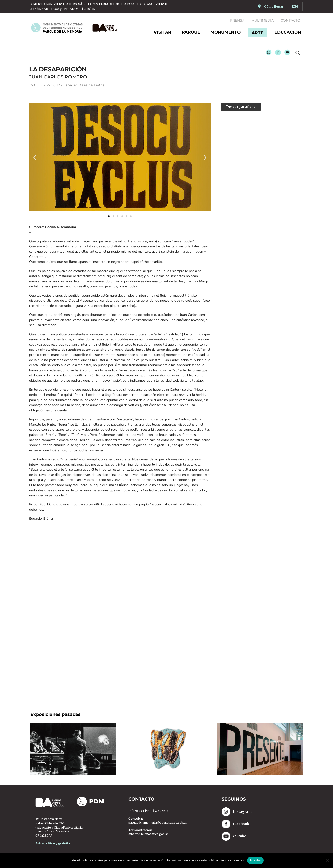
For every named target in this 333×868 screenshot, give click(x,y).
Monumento (225, 32)
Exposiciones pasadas (56, 715)
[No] (327, 860)
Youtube (286, 54)
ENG (295, 6)
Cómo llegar (274, 6)
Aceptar (255, 860)
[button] (35, 158)
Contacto (290, 20)
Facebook (277, 54)
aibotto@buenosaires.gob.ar (148, 835)
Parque (191, 32)
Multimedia (263, 20)
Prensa (237, 20)
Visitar (163, 32)
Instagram (268, 54)
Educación (288, 32)
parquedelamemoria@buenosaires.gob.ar (158, 823)
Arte (257, 33)
